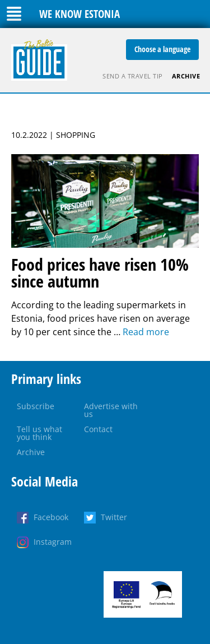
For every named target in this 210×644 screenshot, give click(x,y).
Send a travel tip (133, 76)
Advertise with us (111, 410)
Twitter (114, 517)
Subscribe (36, 406)
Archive (186, 76)
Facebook (51, 517)
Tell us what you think (39, 433)
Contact (98, 429)
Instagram (53, 542)
